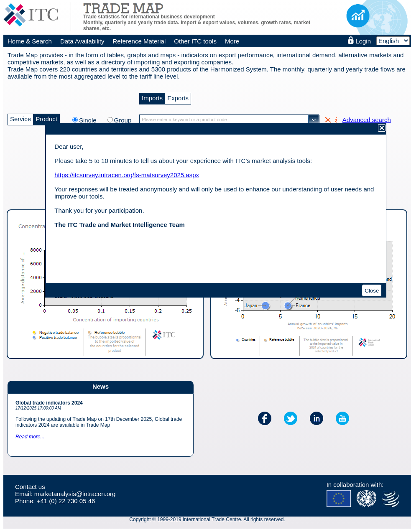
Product (46, 118)
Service (20, 118)
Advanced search (367, 120)
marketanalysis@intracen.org (75, 494)
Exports (178, 97)
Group (123, 120)
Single (92, 120)
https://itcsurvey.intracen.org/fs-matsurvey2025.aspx (127, 175)
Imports (152, 97)
